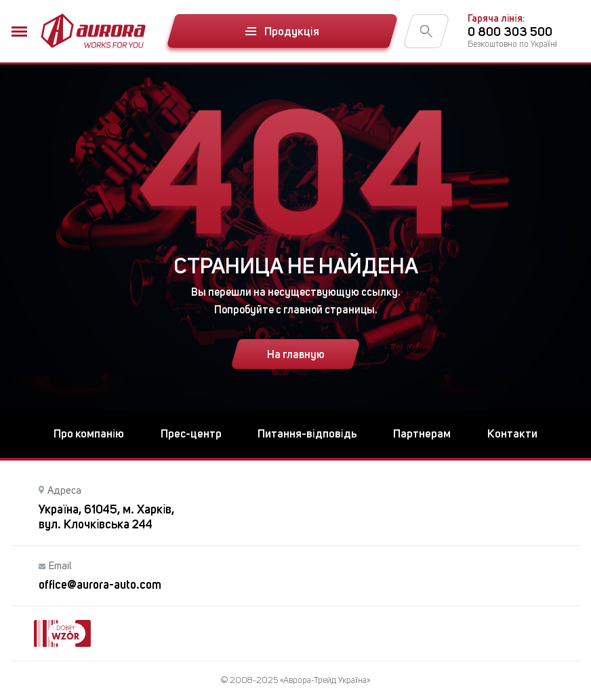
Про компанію (89, 433)
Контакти (512, 433)
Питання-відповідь (307, 433)
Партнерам (422, 433)
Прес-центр (191, 433)
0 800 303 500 (510, 32)
